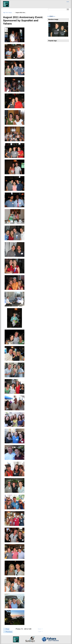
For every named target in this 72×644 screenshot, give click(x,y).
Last (41, 631)
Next (40, 629)
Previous (8, 632)
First (6, 629)
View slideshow (51, 16)
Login (68, 2)
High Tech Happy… (8, 12)
